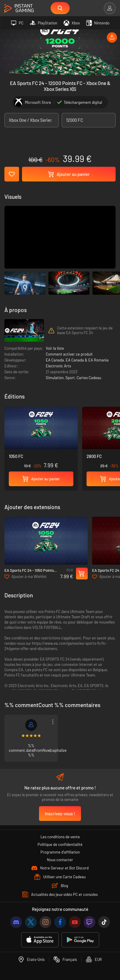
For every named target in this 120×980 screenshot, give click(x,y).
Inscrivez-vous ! (60, 814)
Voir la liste (55, 348)
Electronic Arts (58, 366)
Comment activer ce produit (69, 354)
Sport (70, 378)
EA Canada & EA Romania (87, 360)
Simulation (55, 378)
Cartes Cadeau (89, 378)
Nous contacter (60, 860)
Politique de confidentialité (60, 844)
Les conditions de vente (60, 837)
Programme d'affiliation (60, 852)
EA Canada (55, 360)
